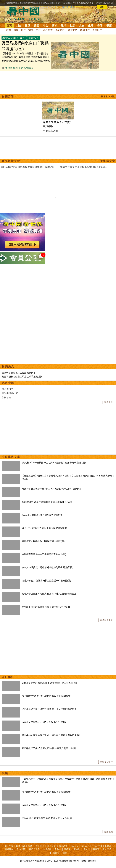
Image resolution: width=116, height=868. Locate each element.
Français (85, 846)
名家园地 (60, 30)
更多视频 (108, 832)
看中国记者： (11, 38)
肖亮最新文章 (11, 161)
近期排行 (85, 30)
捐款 (30, 846)
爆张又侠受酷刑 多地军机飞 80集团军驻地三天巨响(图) (49, 683)
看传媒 (87, 849)
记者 (31, 30)
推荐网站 (9, 849)
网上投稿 (9, 846)
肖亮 (22, 38)
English (74, 846)
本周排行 (97, 30)
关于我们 (40, 846)
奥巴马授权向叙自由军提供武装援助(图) (22, 377)
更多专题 (108, 402)
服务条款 (52, 846)
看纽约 (77, 849)
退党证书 (107, 849)
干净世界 (21, 849)
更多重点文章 (106, 620)
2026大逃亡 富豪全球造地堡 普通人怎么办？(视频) (47, 502)
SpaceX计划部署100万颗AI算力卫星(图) (42, 515)
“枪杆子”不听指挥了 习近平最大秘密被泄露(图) (45, 528)
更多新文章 (108, 161)
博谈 (55, 26)
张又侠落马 (8, 389)
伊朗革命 (6, 397)
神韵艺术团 (34, 849)
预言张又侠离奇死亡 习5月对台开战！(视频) (44, 722)
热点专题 (8, 383)
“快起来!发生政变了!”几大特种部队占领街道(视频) (46, 696)
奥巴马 (9, 68)
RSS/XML (108, 97)
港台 (45, 26)
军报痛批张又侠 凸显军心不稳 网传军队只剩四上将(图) (49, 748)
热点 (16, 30)
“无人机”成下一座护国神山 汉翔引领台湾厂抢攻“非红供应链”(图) (54, 463)
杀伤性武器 (27, 68)
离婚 (55, 131)
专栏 (38, 30)
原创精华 (48, 30)
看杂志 (58, 849)
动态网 (56, 853)
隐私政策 (63, 846)
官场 (27, 26)
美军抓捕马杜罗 (10, 393)
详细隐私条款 (69, 7)
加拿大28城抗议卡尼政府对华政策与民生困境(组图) (47, 567)
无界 (65, 853)
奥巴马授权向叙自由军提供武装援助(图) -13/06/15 (28, 167)
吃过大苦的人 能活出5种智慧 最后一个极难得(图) (46, 580)
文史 (82, 26)
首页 (9, 26)
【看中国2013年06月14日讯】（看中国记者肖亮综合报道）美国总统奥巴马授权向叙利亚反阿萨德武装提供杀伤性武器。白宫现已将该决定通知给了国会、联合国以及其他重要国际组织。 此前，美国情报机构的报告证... (26, 61)
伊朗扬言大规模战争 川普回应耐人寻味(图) (43, 541)
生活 (91, 26)
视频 (109, 26)
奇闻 (100, 26)
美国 (36, 26)
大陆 (18, 26)
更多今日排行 (106, 762)
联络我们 (21, 846)
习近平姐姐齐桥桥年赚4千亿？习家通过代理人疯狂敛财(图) (51, 489)
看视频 (67, 849)
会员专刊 (72, 30)
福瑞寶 (96, 849)
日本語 (108, 846)
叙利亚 (17, 68)
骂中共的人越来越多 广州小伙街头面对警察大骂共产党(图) (51, 735)
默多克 (49, 131)
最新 (9, 30)
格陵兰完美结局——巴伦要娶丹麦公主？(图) (44, 554)
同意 (102, 7)
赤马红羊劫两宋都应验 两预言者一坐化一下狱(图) (46, 607)
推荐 (23, 30)
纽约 (64, 26)
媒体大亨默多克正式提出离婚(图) (18, 373)
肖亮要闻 (8, 97)
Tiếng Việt (97, 846)
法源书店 (47, 849)
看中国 (25, 14)
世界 (73, 26)
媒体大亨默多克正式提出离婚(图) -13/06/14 (83, 167)
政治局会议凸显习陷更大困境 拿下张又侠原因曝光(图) (49, 594)
